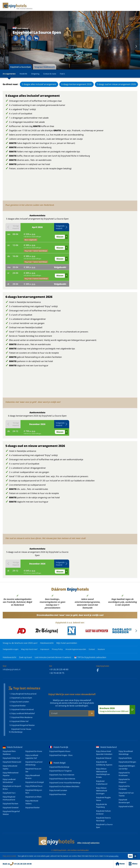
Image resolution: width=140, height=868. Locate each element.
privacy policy (114, 856)
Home (120, 864)
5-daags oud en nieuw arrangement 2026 (116, 84)
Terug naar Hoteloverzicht (45, 67)
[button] (4, 46)
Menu (133, 864)
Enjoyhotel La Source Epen (21, 67)
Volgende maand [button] (62, 227)
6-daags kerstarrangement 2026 (76, 84)
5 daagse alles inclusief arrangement (39, 84)
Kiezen (60, 237)
